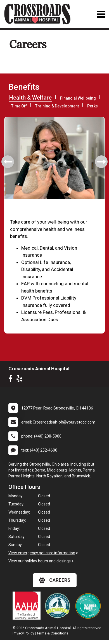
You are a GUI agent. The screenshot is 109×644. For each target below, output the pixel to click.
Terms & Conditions (52, 633)
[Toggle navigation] (101, 14)
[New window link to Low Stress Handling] (59, 606)
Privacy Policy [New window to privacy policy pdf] (23, 633)
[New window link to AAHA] (28, 606)
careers (55, 580)
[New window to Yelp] (21, 380)
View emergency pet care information (42, 553)
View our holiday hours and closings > (41, 561)
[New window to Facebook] (12, 380)
